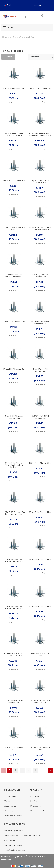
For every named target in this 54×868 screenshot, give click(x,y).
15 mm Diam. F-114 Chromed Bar (40, 370)
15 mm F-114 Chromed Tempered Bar (14, 417)
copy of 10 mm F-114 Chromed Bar (40, 182)
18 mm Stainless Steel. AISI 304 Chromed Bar (14, 607)
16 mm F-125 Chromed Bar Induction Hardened (14, 513)
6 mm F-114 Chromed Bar (14, 88)
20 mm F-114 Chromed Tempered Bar (40, 702)
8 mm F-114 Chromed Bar (40, 88)
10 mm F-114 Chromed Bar (14, 181)
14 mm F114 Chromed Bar (14, 369)
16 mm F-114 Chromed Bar (40, 512)
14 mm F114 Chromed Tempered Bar (40, 323)
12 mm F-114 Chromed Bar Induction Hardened (40, 229)
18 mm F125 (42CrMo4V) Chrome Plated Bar (14, 655)
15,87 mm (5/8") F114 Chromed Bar (40, 417)
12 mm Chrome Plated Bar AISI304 (14, 229)
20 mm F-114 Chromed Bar (40, 749)
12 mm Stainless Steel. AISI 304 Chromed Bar (14, 276)
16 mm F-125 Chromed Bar (40, 463)
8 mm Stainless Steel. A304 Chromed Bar (14, 135)
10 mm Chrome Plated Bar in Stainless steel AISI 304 (40, 135)
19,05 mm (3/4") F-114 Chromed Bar (14, 702)
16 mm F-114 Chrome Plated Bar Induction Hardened (14, 465)
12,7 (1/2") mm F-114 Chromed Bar (40, 276)
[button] (36, 5)
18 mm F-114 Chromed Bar (40, 606)
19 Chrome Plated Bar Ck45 (40, 655)
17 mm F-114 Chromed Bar (40, 559)
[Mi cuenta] (34, 17)
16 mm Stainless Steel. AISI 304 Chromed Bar (14, 560)
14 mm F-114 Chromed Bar (14, 322)
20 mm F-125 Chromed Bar (14, 749)
